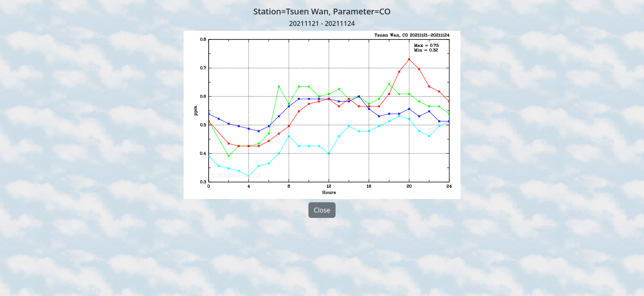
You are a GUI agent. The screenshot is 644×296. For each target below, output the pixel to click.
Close (322, 210)
